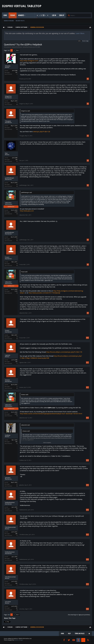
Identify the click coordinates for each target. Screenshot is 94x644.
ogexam (8, 355)
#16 (87, 510)
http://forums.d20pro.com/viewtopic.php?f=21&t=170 (64, 352)
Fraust (7, 257)
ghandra (8, 478)
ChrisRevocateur (10, 527)
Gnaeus (7, 380)
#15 (87, 485)
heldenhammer (10, 502)
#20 (87, 609)
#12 (87, 387)
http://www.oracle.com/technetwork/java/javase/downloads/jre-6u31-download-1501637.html (51, 414)
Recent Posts (20, 21)
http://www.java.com (27, 211)
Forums (13, 15)
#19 (87, 584)
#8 (88, 265)
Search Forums (9, 21)
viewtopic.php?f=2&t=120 (42, 132)
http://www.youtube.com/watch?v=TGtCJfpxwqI (44, 293)
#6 (88, 215)
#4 (88, 161)
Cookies (79, 41)
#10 (87, 338)
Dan (6, 153)
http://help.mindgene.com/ (29, 61)
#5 (88, 185)
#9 (88, 313)
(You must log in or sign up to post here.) (79, 615)
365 (16, 442)
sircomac (8, 602)
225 (16, 128)
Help (69, 634)
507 (16, 72)
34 (17, 608)
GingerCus (8, 96)
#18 (87, 559)
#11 (87, 363)
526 (16, 362)
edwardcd (8, 203)
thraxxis (31, 47)
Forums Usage (85, 41)
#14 (87, 460)
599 (16, 160)
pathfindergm (10, 178)
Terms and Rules (80, 634)
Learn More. (80, 33)
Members (21, 15)
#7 (88, 240)
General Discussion (17, 47)
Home (5, 15)
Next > (18, 50)
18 (17, 509)
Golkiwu (8, 435)
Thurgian (8, 121)
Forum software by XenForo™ (18, 639)
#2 (88, 104)
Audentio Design (18, 640)
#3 (88, 136)
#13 (87, 418)
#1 (88, 79)
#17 (87, 535)
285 (16, 534)
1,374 (16, 212)
